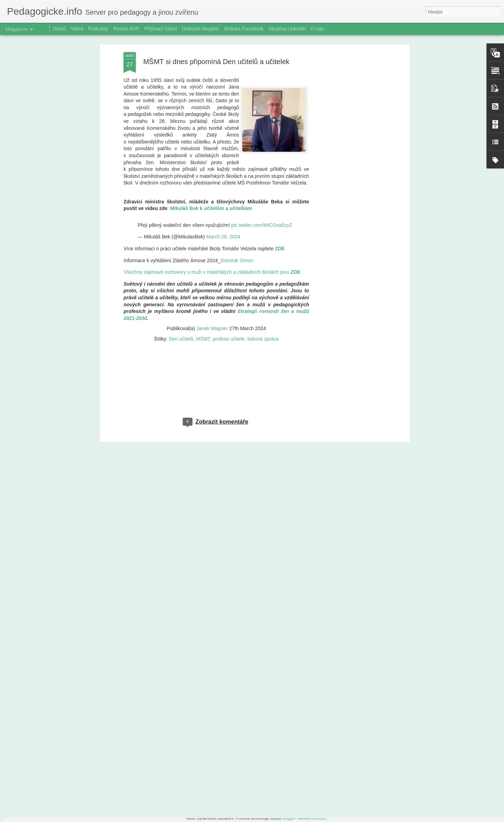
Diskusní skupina (200, 29)
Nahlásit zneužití (312, 818)
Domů (59, 29)
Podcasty (98, 29)
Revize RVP (126, 29)
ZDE (280, 157)
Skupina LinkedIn (287, 29)
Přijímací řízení (160, 29)
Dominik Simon (237, 168)
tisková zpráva (263, 247)
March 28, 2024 (223, 145)
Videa (77, 29)
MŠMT (203, 247)
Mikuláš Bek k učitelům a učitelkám (211, 117)
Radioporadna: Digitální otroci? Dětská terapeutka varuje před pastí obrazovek (244, 738)
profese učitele (229, 247)
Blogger (289, 818)
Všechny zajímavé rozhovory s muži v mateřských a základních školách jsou (212, 180)
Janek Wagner (212, 237)
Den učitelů (181, 247)
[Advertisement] (216, 295)
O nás (317, 29)
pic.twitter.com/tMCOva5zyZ (262, 133)
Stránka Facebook (244, 29)
